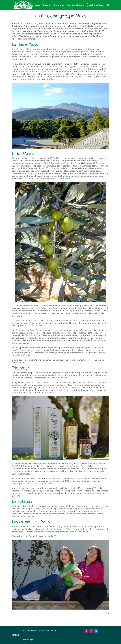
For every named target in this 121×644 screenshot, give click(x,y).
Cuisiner (47, 5)
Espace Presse (44, 631)
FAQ (24, 631)
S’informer (59, 5)
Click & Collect (96, 5)
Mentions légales (28, 639)
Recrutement (32, 631)
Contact (54, 631)
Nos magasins (19, 5)
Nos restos (35, 5)
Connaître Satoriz (76, 5)
